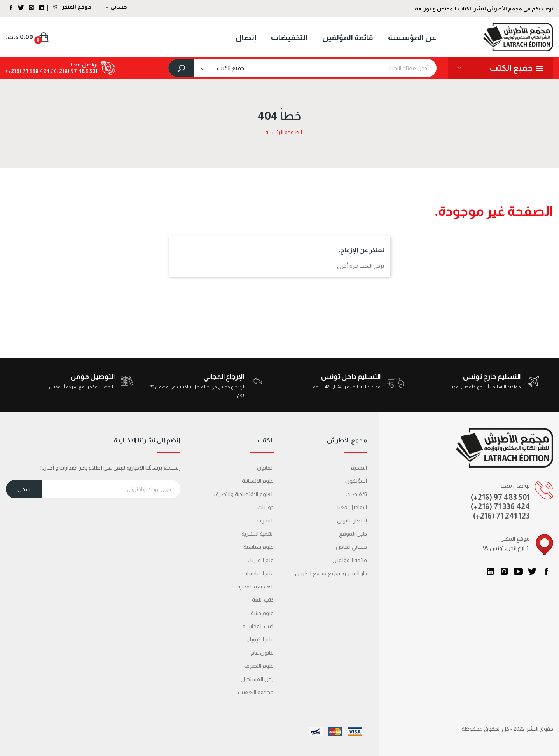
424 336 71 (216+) (28, 71)
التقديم (359, 468)
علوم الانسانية (258, 481)
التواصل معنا (352, 507)
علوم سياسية (259, 547)
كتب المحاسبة (258, 626)
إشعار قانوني (352, 520)
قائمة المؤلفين (350, 560)
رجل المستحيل (257, 679)
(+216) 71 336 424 (500, 506)
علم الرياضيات (258, 573)
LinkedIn (490, 571)
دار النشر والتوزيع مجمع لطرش (331, 573)
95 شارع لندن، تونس (506, 548)
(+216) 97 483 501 (500, 497)
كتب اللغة (263, 600)
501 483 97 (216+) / (74, 71)
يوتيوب (518, 571)
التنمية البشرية (258, 534)
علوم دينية (262, 613)
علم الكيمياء (260, 639)
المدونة (265, 520)
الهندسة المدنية (255, 587)
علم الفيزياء (261, 560)
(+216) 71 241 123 (501, 516)
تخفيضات (356, 494)
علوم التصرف (259, 666)
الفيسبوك (546, 571)
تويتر (532, 571)
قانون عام (262, 653)
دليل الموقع (353, 534)
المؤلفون (356, 481)
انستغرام (504, 571)
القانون (265, 468)
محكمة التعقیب (256, 692)
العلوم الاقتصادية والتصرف (244, 494)
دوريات (266, 507)
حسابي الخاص (351, 547)
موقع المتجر (72, 7)
